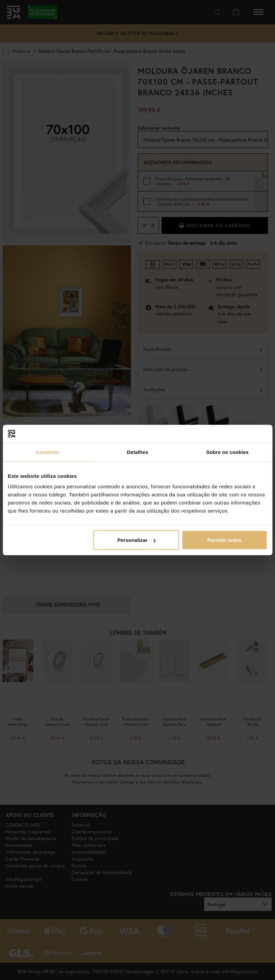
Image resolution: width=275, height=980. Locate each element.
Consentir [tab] (48, 452)
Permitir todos (224, 540)
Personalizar (136, 540)
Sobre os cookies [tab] (227, 452)
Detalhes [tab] (137, 452)
